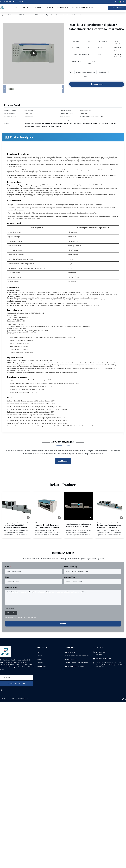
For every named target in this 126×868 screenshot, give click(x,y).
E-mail (8, 567)
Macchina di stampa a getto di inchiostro (76, 663)
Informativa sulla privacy (120, 699)
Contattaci (40, 663)
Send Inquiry (63, 461)
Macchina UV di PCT (71, 659)
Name (7, 577)
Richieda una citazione (83, 8)
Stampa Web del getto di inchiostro (75, 666)
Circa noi (49, 8)
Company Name (70, 577)
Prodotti (27, 8)
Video (38, 8)
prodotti (8, 15)
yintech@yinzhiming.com (21, 2)
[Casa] (3, 15)
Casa (16, 8)
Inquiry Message (12, 587)
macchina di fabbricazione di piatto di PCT (25, 15)
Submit (63, 624)
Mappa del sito (41, 666)
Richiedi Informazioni (117, 8)
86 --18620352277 (101, 652)
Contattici (63, 8)
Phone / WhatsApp (71, 567)
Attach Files (9, 609)
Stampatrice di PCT (70, 652)
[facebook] (1, 691)
